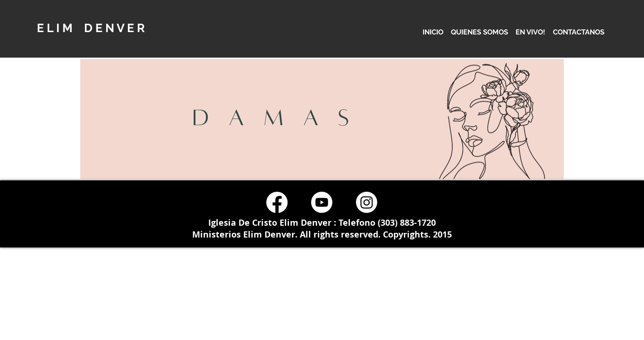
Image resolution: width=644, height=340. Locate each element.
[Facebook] (277, 202)
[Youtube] (322, 202)
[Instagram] (367, 202)
